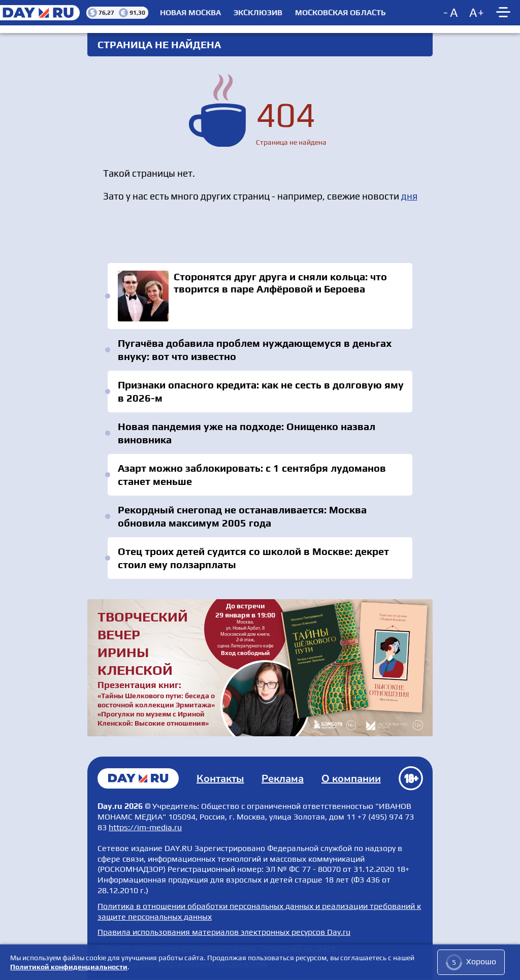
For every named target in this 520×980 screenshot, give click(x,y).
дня (409, 196)
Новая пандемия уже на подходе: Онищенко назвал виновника (247, 433)
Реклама (283, 779)
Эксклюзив (258, 13)
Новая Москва (190, 13)
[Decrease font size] (451, 13)
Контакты (220, 779)
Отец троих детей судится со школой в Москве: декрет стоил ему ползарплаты (253, 558)
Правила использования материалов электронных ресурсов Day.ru (224, 932)
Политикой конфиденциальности (69, 967)
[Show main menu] (505, 13)
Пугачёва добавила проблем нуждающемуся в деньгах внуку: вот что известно (255, 350)
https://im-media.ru (145, 827)
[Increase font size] (477, 13)
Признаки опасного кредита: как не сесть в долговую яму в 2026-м (261, 391)
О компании (351, 779)
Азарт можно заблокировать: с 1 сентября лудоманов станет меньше (252, 475)
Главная (138, 778)
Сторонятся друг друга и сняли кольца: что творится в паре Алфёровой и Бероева (260, 296)
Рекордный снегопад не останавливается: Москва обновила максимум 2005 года (242, 516)
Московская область (340, 13)
